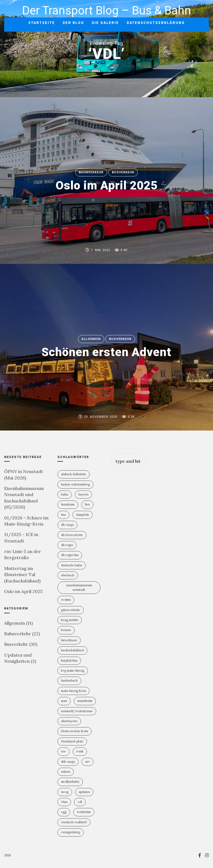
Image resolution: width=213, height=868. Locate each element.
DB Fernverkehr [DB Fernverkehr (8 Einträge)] (72, 535)
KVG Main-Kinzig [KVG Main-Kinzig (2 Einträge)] (73, 671)
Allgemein (91, 339)
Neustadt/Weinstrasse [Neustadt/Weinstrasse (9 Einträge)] (77, 711)
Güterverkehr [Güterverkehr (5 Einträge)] (71, 610)
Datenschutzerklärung (156, 23)
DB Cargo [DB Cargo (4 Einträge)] (67, 525)
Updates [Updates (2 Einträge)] (84, 792)
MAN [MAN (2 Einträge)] (64, 701)
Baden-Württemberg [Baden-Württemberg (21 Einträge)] (75, 484)
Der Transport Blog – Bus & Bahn (107, 10)
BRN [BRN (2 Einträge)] (87, 504)
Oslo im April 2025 (107, 186)
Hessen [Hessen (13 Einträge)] (66, 630)
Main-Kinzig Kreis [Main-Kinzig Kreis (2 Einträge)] (73, 691)
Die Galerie (105, 23)
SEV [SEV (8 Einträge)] (88, 762)
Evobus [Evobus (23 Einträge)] (66, 600)
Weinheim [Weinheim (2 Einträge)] (84, 812)
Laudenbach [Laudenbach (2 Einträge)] (69, 681)
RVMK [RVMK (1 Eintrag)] (80, 751)
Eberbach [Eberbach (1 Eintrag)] (68, 575)
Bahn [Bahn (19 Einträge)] (65, 494)
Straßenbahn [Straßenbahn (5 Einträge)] (70, 782)
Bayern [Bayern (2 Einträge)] (83, 494)
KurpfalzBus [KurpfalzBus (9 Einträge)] (69, 661)
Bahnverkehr (91, 172)
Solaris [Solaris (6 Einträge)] (66, 772)
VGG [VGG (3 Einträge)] (64, 812)
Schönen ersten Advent (106, 352)
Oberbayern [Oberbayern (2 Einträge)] (69, 721)
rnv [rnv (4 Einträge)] (64, 751)
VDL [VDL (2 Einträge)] (80, 802)
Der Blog (73, 23)
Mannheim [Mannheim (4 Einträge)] (85, 701)
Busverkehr (123, 172)
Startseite (42, 23)
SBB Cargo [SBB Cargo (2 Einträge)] (68, 762)
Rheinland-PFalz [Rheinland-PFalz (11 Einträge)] (72, 741)
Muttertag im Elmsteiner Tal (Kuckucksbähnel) (22, 575)
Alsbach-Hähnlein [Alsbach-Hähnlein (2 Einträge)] (73, 474)
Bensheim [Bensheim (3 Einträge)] (68, 504)
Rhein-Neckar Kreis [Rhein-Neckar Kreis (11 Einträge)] (74, 731)
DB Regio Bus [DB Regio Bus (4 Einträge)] (70, 555)
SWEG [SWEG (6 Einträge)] (65, 792)
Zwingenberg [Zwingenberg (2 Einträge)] (71, 832)
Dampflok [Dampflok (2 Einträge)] (83, 515)
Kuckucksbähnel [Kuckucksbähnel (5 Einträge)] (72, 650)
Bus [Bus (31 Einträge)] (63, 515)
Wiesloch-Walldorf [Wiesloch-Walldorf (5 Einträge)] (74, 822)
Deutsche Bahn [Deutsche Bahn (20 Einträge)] (72, 565)
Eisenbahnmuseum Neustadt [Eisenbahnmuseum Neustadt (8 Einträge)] (79, 587)
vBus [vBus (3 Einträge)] (64, 802)
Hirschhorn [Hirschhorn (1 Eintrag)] (69, 640)
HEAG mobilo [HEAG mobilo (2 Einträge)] (70, 620)
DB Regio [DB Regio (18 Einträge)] (67, 545)
